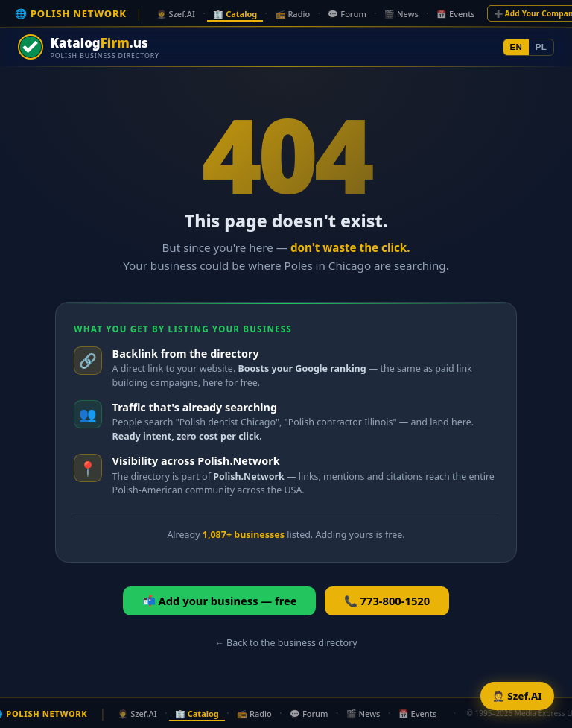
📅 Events (456, 14)
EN (517, 47)
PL (541, 47)
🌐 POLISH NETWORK (71, 13)
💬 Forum (347, 14)
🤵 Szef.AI (176, 14)
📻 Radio (293, 14)
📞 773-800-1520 (387, 601)
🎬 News (401, 14)
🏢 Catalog (235, 14)
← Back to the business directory (286, 643)
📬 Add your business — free (220, 601)
